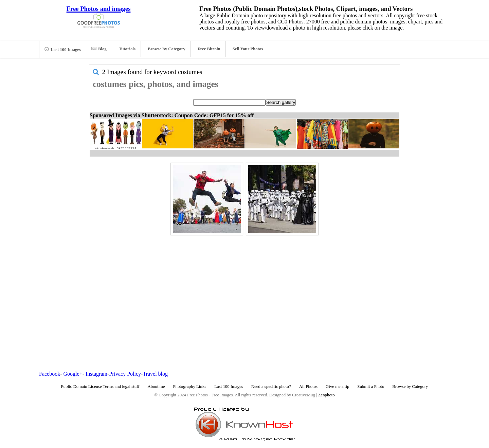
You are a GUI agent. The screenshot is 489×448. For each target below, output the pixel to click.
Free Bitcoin (209, 49)
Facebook (50, 374)
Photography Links (189, 387)
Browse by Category (167, 49)
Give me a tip (337, 387)
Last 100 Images (63, 49)
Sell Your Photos (248, 49)
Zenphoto (327, 395)
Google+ (73, 374)
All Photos (308, 387)
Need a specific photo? (271, 387)
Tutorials (127, 49)
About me (156, 387)
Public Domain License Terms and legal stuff (100, 387)
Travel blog (155, 374)
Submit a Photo (371, 387)
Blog (99, 49)
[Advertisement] (244, 285)
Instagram (96, 374)
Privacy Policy (125, 374)
